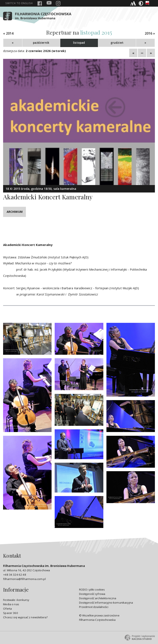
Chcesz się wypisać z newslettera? (25, 617)
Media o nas (11, 604)
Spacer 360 (11, 613)
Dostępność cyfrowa (92, 594)
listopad (79, 43)
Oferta (7, 609)
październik (41, 43)
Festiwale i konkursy (16, 600)
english (19, 3)
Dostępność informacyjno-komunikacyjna (106, 603)
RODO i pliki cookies (92, 590)
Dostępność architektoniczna (98, 598)
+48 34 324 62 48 (14, 575)
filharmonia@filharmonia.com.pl (24, 579)
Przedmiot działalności (94, 607)
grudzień (117, 43)
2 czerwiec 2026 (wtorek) (46, 51)
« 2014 (8, 33)
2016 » (150, 33)
